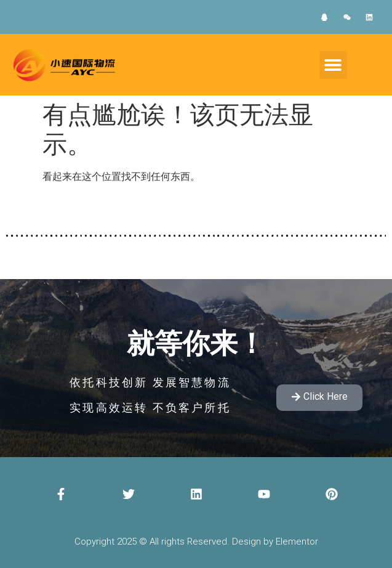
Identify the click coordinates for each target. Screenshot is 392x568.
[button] (333, 65)
